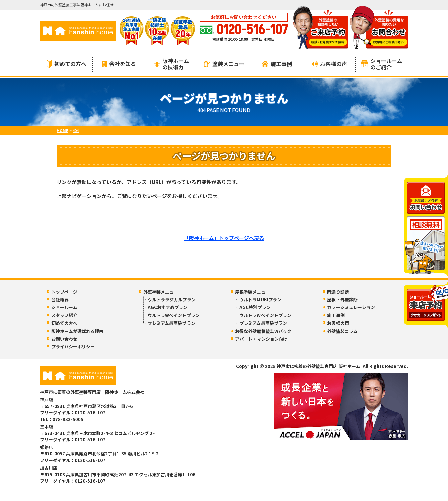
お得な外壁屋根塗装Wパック (263, 331)
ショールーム (64, 307)
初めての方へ (66, 64)
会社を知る (119, 64)
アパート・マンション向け (261, 339)
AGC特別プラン (255, 307)
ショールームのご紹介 (382, 64)
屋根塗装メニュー (252, 292)
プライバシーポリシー (73, 346)
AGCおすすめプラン (168, 307)
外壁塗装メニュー (161, 292)
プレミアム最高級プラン (171, 323)
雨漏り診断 (338, 292)
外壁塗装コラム (342, 331)
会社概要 (60, 300)
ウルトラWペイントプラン (174, 315)
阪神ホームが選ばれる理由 (77, 331)
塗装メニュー (224, 64)
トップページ (64, 292)
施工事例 (277, 64)
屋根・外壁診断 (342, 300)
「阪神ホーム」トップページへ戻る (224, 238)
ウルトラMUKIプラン (260, 300)
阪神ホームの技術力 (172, 64)
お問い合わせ (64, 339)
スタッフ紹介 (64, 315)
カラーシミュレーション (351, 307)
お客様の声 (329, 64)
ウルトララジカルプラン (172, 300)
